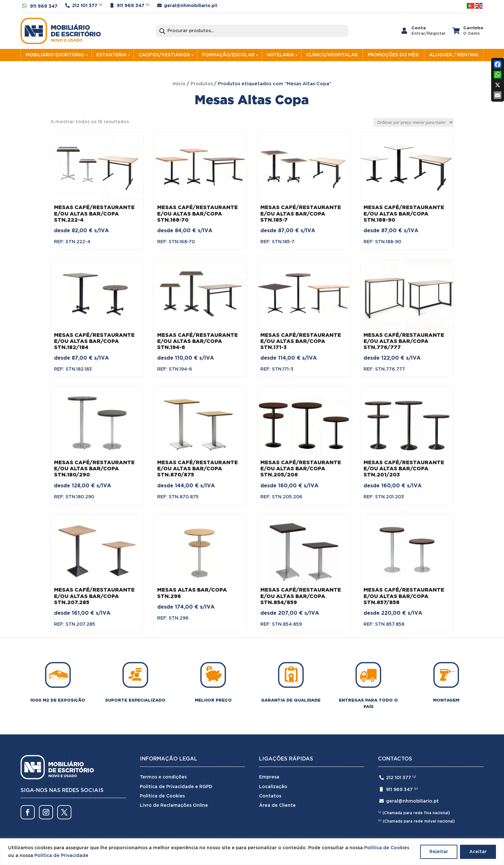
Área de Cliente (277, 805)
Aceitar (478, 852)
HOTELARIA (280, 55)
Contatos (270, 796)
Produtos (202, 84)
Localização (273, 787)
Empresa (269, 777)
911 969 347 (44, 6)
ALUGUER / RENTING (454, 55)
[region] (252, 852)
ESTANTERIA (111, 55)
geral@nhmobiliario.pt (191, 6)
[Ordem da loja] (413, 122)
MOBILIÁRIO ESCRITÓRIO (55, 55)
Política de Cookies (387, 848)
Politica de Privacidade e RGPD (176, 787)
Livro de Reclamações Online (174, 805)
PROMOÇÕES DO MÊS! (393, 55)
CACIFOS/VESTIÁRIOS (164, 55)
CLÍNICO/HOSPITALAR (332, 55)
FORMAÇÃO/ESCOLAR (228, 55)
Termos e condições (163, 777)
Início (179, 84)
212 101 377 (85, 6)
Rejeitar (439, 852)
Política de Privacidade (61, 856)
